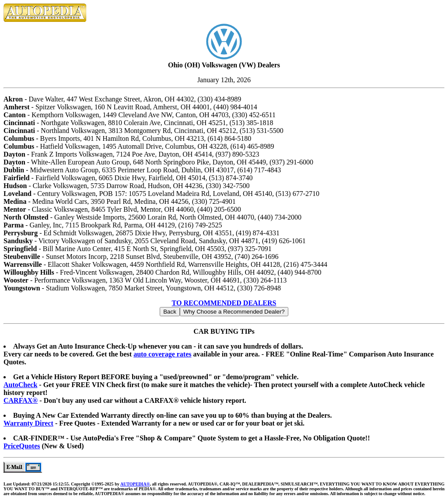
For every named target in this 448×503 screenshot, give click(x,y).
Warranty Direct (28, 423)
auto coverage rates (162, 354)
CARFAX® (21, 400)
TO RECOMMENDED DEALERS (224, 303)
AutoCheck (20, 385)
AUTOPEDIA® (135, 484)
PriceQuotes (22, 446)
